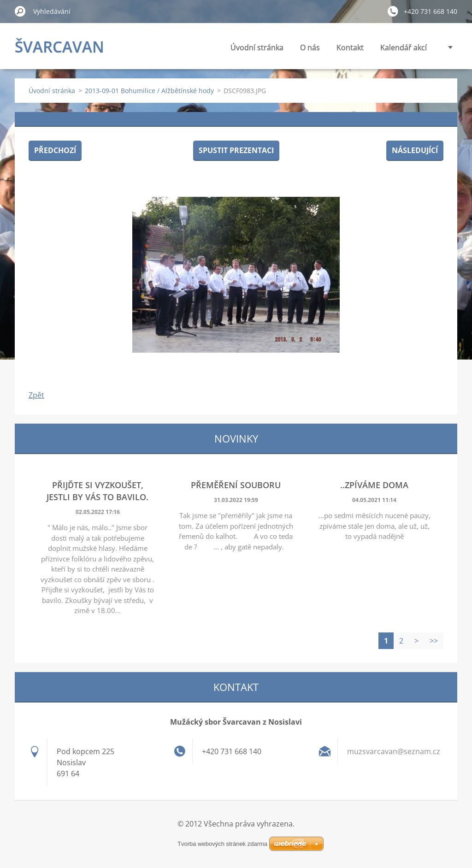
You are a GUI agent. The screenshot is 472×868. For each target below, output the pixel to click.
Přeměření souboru (236, 485)
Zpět (36, 395)
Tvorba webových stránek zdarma (222, 844)
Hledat (20, 11)
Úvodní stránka (257, 47)
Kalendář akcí (404, 47)
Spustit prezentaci (236, 150)
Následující (415, 150)
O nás (310, 47)
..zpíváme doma (374, 485)
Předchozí (55, 150)
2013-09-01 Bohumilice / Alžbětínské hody (149, 91)
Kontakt (350, 47)
